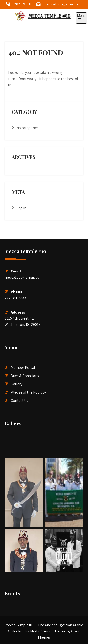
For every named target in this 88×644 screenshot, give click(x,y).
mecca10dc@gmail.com (64, 4)
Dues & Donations (25, 376)
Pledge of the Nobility (28, 392)
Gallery (17, 384)
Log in (21, 208)
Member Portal (23, 367)
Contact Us (19, 400)
